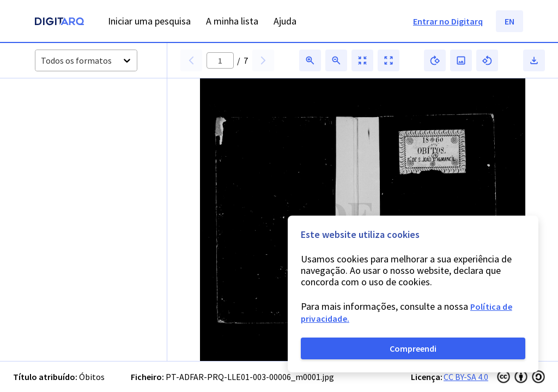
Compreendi (413, 348)
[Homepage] (59, 23)
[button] (59, 116)
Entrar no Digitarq (448, 21)
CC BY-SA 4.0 (466, 377)
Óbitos (92, 377)
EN (510, 21)
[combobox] (42, 61)
